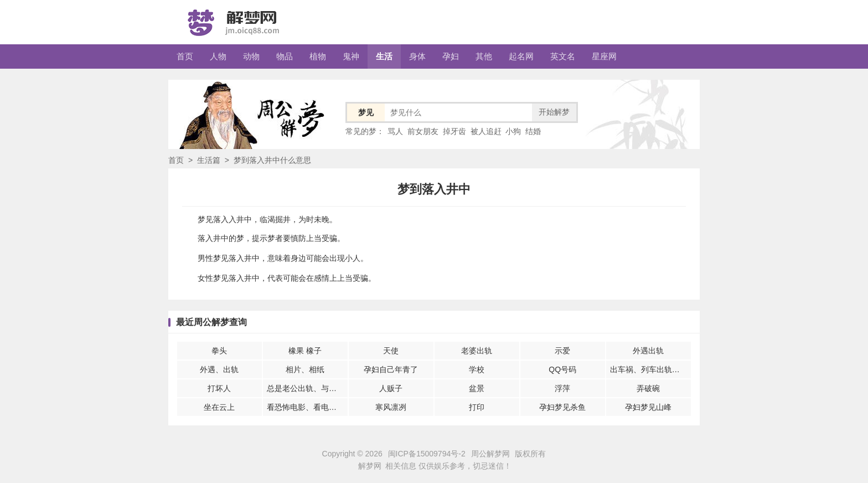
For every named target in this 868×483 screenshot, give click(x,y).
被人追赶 (486, 131)
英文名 (563, 56)
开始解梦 (554, 112)
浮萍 (562, 388)
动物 (251, 56)
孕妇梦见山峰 (648, 407)
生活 (384, 56)
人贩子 (391, 388)
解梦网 (370, 466)
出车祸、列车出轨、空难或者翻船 (650, 369)
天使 (391, 351)
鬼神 (351, 56)
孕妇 (451, 56)
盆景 (477, 388)
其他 (484, 56)
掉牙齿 (454, 131)
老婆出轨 (477, 351)
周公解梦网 (490, 454)
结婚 (533, 131)
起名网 (521, 56)
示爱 (562, 351)
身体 (417, 56)
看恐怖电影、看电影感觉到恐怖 (307, 407)
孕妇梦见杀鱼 (562, 407)
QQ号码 (562, 369)
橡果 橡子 (305, 351)
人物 (218, 56)
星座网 (604, 56)
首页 (185, 56)
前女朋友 (423, 131)
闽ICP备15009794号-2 (427, 454)
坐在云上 (219, 407)
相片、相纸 (305, 369)
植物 (318, 56)
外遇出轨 (648, 351)
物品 (285, 56)
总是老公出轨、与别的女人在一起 (307, 388)
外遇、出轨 (219, 369)
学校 (477, 369)
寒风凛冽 (391, 407)
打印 (477, 407)
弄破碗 (648, 388)
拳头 (219, 351)
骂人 (395, 131)
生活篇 (209, 160)
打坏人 (219, 388)
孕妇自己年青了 (391, 369)
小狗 (513, 131)
